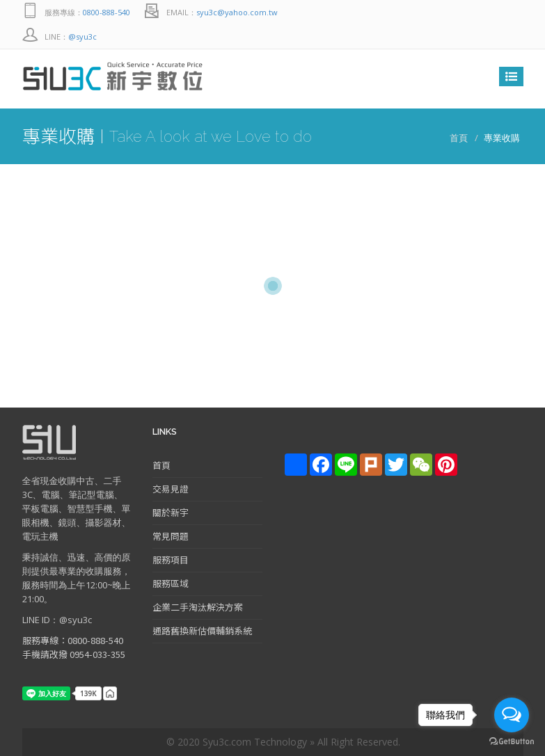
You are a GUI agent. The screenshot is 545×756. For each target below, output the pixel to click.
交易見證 (171, 489)
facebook (510, 12)
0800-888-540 (106, 12)
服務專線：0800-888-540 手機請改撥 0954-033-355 (74, 647)
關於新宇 (171, 512)
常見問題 (171, 536)
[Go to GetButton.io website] (512, 742)
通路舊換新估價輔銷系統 (202, 630)
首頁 (459, 138)
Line (482, 12)
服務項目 (171, 560)
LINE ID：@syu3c (57, 620)
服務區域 (171, 583)
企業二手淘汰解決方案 (198, 607)
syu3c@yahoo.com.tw (237, 12)
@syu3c (82, 37)
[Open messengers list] (512, 715)
